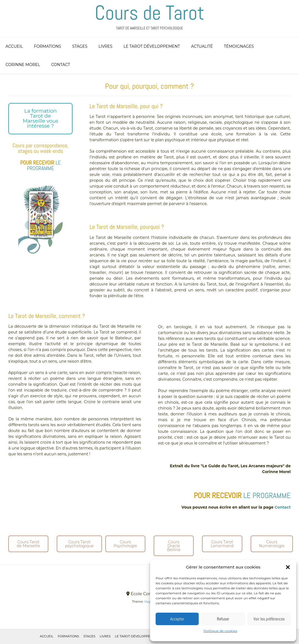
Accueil (14, 46)
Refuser (223, 619)
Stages (80, 46)
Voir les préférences (269, 619)
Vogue (149, 602)
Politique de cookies (220, 631)
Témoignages (239, 46)
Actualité (202, 46)
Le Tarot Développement (152, 46)
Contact (61, 65)
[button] (288, 567)
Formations (48, 46)
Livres (105, 46)
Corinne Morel (23, 65)
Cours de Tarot (150, 13)
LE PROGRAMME (44, 165)
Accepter (177, 619)
